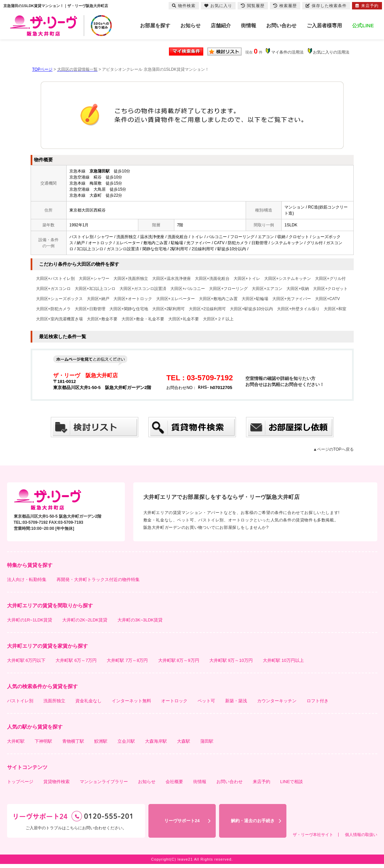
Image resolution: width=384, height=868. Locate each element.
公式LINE (363, 25)
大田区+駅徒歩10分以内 (251, 309)
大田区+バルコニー (188, 289)
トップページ (20, 782)
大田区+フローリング (228, 289)
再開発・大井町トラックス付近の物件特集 (98, 580)
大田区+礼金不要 (184, 319)
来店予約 (261, 782)
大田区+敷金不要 (102, 319)
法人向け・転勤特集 (27, 580)
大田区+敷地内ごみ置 (218, 299)
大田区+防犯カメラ (53, 309)
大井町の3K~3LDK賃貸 (140, 620)
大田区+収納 (298, 289)
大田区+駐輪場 (255, 299)
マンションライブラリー (104, 782)
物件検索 (184, 6)
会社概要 (174, 782)
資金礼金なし (89, 701)
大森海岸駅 (156, 741)
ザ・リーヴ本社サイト (313, 835)
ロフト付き (318, 701)
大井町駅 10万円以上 (283, 660)
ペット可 (206, 701)
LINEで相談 (292, 782)
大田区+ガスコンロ (53, 289)
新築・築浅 (236, 701)
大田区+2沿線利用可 (207, 309)
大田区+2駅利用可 (169, 309)
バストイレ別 (20, 701)
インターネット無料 (131, 701)
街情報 (249, 25)
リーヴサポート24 (182, 821)
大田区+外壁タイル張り (298, 309)
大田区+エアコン (267, 289)
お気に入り (218, 6)
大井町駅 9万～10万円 (231, 660)
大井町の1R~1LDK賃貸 (30, 620)
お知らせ (190, 25)
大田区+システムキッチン (288, 279)
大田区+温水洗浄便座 (171, 279)
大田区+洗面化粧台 (212, 279)
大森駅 (184, 741)
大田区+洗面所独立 (131, 279)
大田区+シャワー (94, 279)
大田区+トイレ (247, 279)
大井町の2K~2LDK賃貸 (85, 620)
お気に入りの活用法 (331, 52)
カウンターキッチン (277, 701)
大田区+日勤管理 (90, 309)
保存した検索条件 (326, 6)
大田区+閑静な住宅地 (129, 309)
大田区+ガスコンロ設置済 (143, 289)
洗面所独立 (54, 701)
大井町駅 (16, 741)
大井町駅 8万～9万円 (179, 660)
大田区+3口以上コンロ (95, 289)
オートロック (174, 701)
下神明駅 (43, 741)
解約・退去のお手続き (253, 821)
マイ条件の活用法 (287, 52)
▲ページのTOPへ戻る (333, 449)
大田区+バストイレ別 (55, 279)
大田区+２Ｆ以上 (218, 319)
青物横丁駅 (73, 741)
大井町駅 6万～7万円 (76, 660)
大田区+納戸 (98, 299)
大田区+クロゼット (330, 289)
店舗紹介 (221, 25)
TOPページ (42, 69)
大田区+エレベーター (176, 299)
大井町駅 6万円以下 (26, 660)
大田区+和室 (335, 309)
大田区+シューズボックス (59, 299)
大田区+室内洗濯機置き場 (59, 319)
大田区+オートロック (133, 299)
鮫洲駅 (101, 741)
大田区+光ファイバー (292, 299)
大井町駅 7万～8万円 (127, 660)
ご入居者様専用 (324, 25)
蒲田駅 (207, 741)
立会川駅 (126, 741)
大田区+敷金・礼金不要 (143, 319)
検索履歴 (285, 6)
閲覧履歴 (253, 6)
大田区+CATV (327, 299)
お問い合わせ (281, 25)
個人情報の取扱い (361, 835)
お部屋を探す (155, 25)
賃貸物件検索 (57, 782)
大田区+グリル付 (330, 279)
